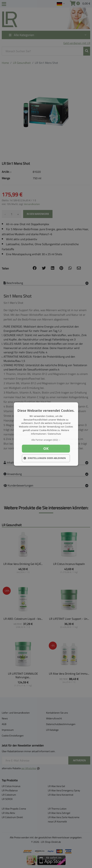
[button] (46, 440)
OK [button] (46, 448)
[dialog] (46, 434)
